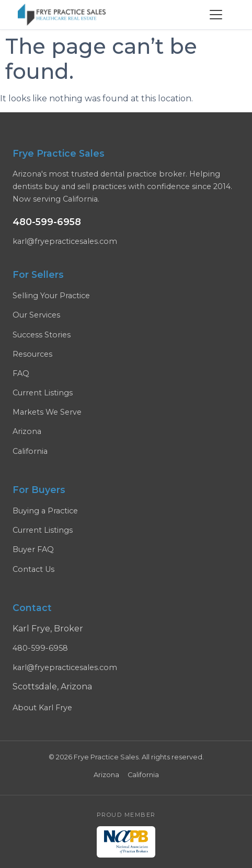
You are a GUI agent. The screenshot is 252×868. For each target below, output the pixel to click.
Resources (32, 354)
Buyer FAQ (33, 549)
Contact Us (33, 569)
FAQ (21, 373)
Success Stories (42, 335)
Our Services (36, 315)
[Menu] (216, 15)
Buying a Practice (45, 511)
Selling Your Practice (51, 296)
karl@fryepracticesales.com (65, 241)
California (30, 451)
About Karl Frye (42, 708)
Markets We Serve (47, 412)
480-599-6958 (47, 222)
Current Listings (43, 393)
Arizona (27, 431)
